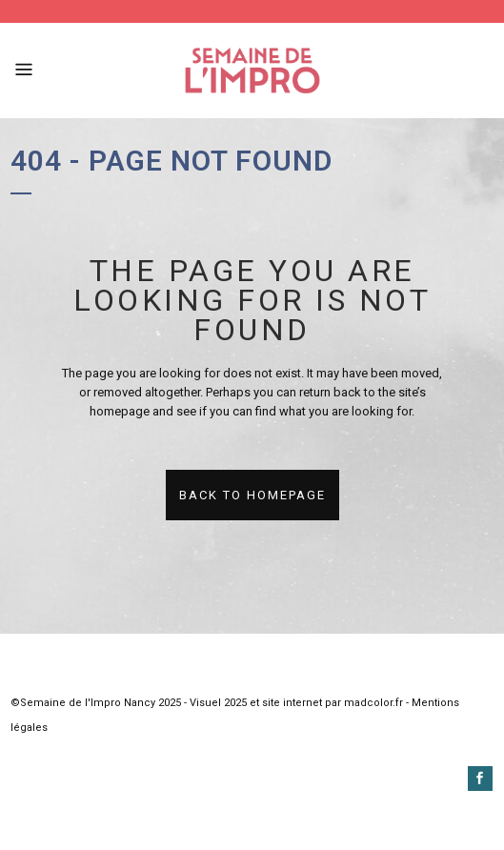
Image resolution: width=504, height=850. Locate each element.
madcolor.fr (373, 703)
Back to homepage (252, 495)
